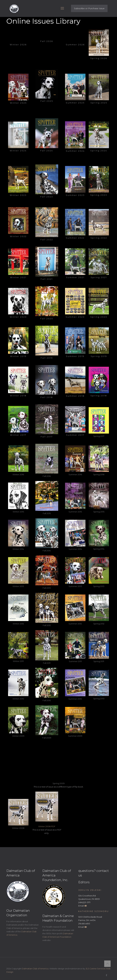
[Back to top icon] (107, 964)
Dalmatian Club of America (35, 969)
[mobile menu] (62, 8)
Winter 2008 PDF (47, 826)
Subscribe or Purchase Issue (89, 8)
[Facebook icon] (106, 975)
